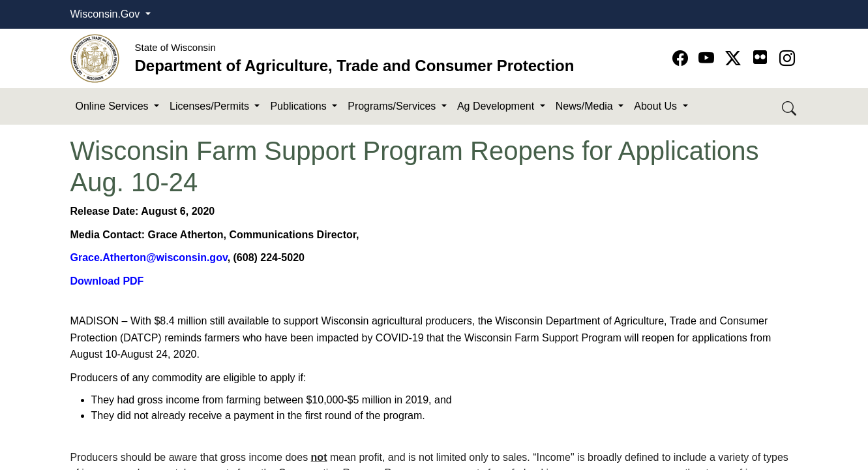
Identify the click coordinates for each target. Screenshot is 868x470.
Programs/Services (393, 106)
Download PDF (107, 281)
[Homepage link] (95, 58)
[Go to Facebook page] (682, 58)
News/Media (586, 106)
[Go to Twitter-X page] (735, 58)
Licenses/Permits (211, 106)
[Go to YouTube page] (709, 58)
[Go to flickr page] (760, 57)
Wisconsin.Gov (107, 14)
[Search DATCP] (790, 107)
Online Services (114, 106)
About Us (657, 106)
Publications (300, 106)
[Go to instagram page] (787, 58)
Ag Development (497, 106)
